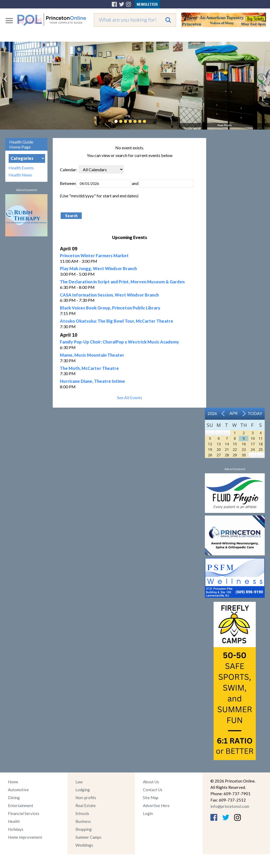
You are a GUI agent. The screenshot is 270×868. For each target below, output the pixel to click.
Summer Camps (88, 837)
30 (244, 455)
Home (13, 782)
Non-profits (86, 798)
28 (227, 455)
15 (235, 444)
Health (14, 821)
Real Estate (86, 805)
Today (255, 413)
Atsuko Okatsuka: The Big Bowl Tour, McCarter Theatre (117, 321)
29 (235, 455)
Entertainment (21, 805)
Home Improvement (25, 837)
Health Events (21, 168)
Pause (152, 121)
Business (83, 821)
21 (227, 449)
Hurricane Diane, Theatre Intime (92, 381)
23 (244, 449)
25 (261, 449)
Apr (233, 413)
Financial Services (24, 813)
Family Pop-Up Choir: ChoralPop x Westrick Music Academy (119, 342)
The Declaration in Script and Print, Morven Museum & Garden (122, 282)
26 (210, 455)
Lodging (83, 790)
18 (261, 444)
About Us (151, 782)
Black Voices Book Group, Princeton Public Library (110, 308)
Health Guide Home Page (21, 144)
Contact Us (153, 790)
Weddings (84, 845)
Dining (14, 798)
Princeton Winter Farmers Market (94, 256)
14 (227, 444)
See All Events (130, 397)
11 (261, 438)
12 (210, 444)
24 (253, 449)
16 (244, 444)
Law (79, 782)
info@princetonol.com (230, 806)
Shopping (84, 829)
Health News (20, 175)
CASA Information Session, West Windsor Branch (109, 295)
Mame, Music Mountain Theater (92, 355)
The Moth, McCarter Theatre (89, 368)
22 (235, 449)
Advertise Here (156, 805)
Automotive (18, 790)
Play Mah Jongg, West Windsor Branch (98, 268)
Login (148, 813)
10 (253, 438)
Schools (82, 813)
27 (219, 455)
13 (219, 444)
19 (210, 449)
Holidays (16, 829)
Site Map (151, 798)
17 (253, 444)
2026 (212, 413)
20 (219, 449)
